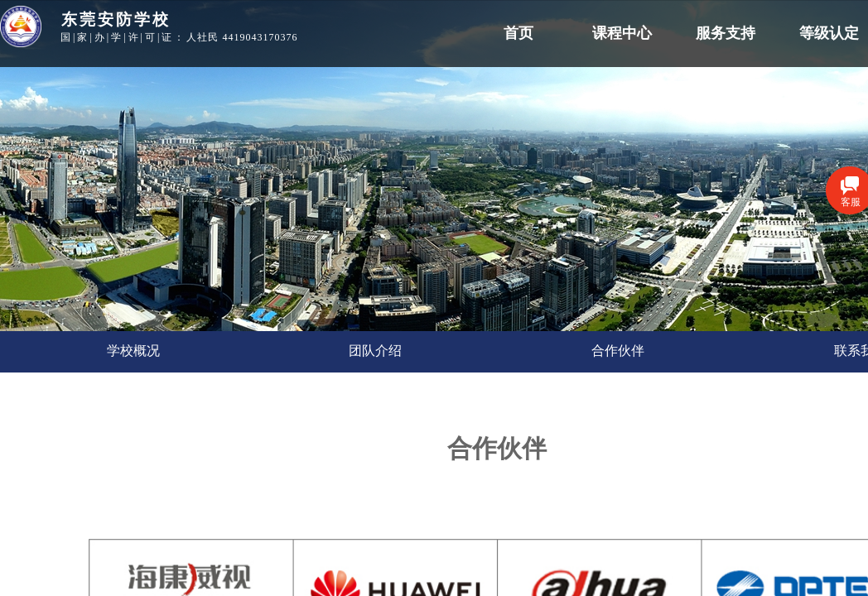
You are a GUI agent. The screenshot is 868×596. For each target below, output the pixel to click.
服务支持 (726, 33)
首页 (518, 33)
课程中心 (622, 33)
